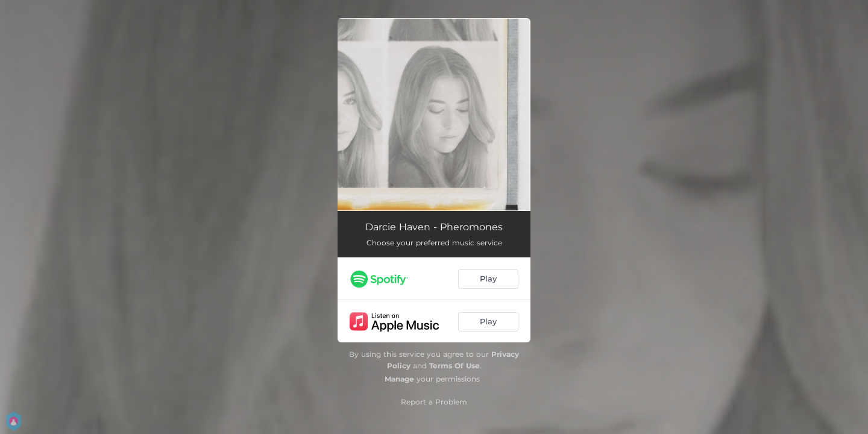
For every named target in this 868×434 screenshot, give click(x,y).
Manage (399, 379)
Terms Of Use (454, 366)
